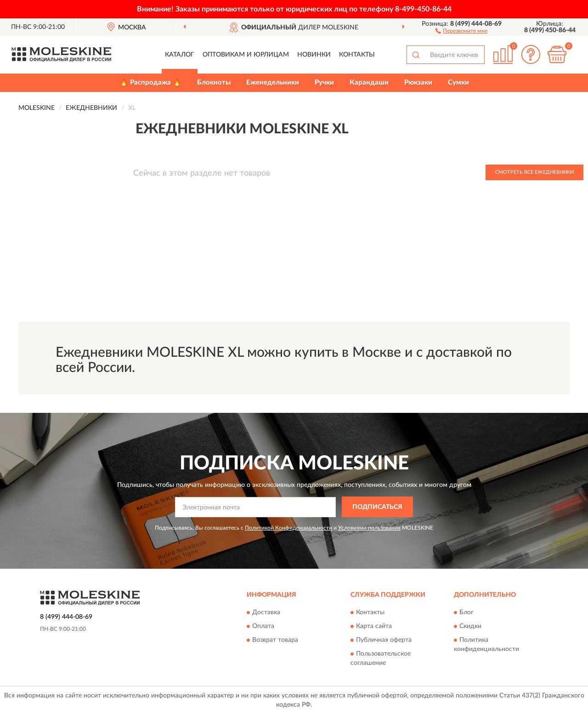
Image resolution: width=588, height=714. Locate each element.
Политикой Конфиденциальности (288, 528)
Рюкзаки (418, 83)
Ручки (324, 83)
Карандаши (369, 83)
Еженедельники (273, 83)
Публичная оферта (384, 640)
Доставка (266, 613)
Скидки (470, 627)
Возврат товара (275, 640)
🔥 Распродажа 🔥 (150, 83)
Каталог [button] (180, 55)
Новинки (314, 55)
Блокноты (214, 83)
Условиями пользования (369, 528)
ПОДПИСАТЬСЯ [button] (377, 507)
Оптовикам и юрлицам (246, 55)
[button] (461, 30)
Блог (466, 613)
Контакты (357, 55)
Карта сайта (374, 627)
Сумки (458, 83)
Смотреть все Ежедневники (534, 172)
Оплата (263, 627)
